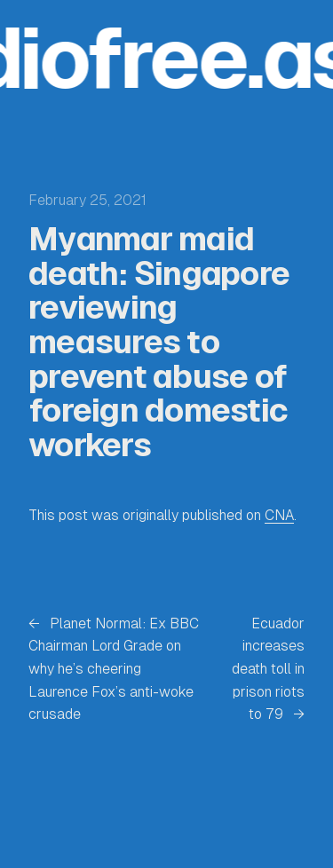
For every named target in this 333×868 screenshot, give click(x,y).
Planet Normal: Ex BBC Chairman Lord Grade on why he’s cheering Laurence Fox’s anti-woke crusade (114, 669)
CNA (279, 515)
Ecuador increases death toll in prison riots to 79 (268, 669)
